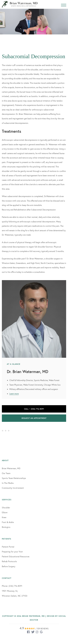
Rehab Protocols (9, 561)
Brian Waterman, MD (11, 468)
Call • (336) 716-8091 (34, 409)
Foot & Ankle (8, 522)
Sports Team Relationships (14, 478)
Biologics (6, 527)
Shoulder (6, 508)
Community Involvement (13, 488)
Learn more (14, 394)
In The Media (8, 483)
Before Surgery (9, 566)
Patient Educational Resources (16, 556)
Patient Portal (8, 547)
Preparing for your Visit (12, 552)
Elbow (5, 512)
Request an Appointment (34, 418)
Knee (4, 517)
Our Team (6, 473)
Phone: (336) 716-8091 (12, 586)
